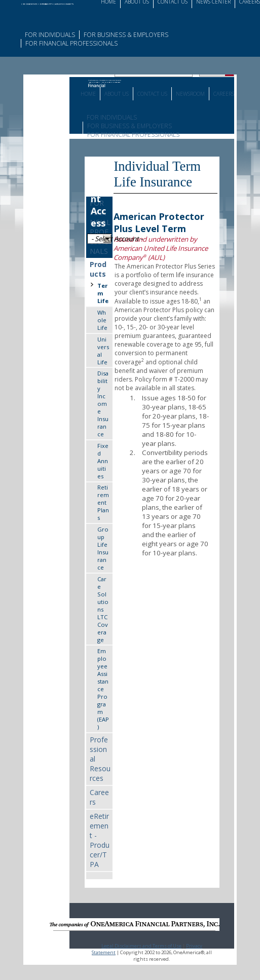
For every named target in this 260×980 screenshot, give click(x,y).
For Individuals (50, 35)
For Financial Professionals (71, 43)
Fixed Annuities (103, 461)
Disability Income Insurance (103, 404)
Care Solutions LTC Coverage (103, 609)
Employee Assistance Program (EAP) (103, 689)
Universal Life (103, 351)
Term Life (103, 293)
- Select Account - (101, 239)
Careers (224, 94)
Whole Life (102, 320)
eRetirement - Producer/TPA (100, 840)
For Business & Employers (126, 35)
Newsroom (190, 94)
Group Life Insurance (103, 548)
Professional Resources (100, 759)
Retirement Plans (103, 502)
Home (88, 94)
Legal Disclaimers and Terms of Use (141, 946)
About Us (117, 94)
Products (98, 269)
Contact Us (152, 94)
